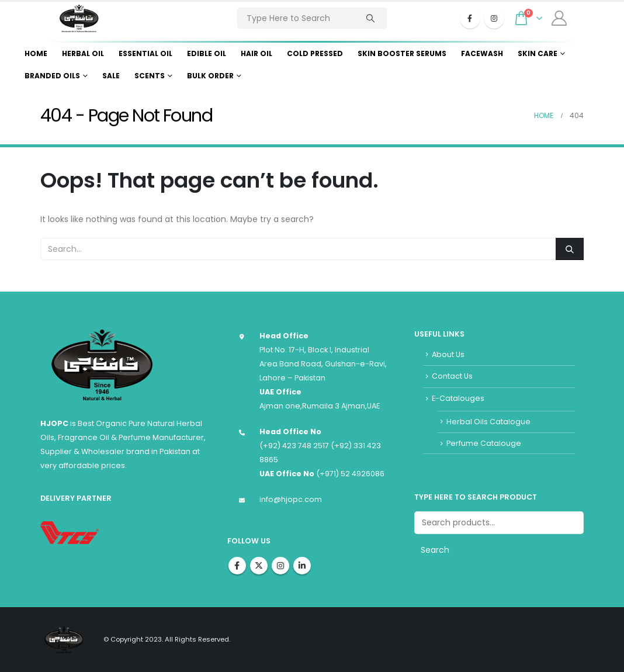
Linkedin (302, 566)
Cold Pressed (315, 53)
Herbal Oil (83, 53)
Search (435, 550)
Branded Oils (52, 76)
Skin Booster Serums (402, 53)
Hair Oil (256, 53)
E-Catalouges (458, 398)
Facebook (237, 566)
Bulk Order (210, 76)
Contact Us (452, 376)
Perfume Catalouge (484, 443)
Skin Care (538, 53)
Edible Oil (207, 53)
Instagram (280, 566)
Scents (150, 76)
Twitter (259, 566)
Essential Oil (145, 53)
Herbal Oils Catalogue (488, 422)
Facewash (482, 53)
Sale (111, 76)
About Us (448, 354)
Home (36, 53)
